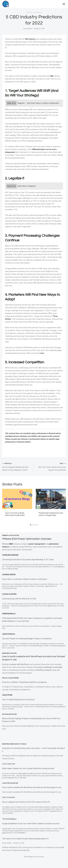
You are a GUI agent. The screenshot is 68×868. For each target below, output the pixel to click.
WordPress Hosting (9, 653)
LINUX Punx (7, 695)
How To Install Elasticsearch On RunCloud (18, 700)
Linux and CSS (9, 764)
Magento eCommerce (34, 13)
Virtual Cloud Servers (10, 678)
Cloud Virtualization (10, 783)
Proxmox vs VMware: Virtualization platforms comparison (24, 682)
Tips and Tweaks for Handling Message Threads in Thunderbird (27, 639)
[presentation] (17, 499)
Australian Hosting (9, 714)
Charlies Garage (10, 555)
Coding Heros (9, 575)
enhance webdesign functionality (49, 667)
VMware (8, 544)
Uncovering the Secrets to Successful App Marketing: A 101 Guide (28, 560)
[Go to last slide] (5, 506)
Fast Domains (8, 797)
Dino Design (8, 843)
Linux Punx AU (9, 634)
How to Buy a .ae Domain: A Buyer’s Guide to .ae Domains (25, 579)
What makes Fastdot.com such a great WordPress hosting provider (28, 768)
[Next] (63, 506)
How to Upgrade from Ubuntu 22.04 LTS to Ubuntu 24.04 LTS (26, 802)
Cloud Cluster (9, 594)
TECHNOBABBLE (9, 819)
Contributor (29, 29)
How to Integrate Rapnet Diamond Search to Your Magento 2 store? (17, 466)
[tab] (30, 525)
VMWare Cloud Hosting (11, 535)
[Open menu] (64, 4)
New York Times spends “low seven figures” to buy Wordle (51, 466)
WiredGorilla (9, 614)
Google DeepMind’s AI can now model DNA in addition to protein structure (31, 824)
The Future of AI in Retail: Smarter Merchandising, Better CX (25, 839)
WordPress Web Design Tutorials (14, 744)
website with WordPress (20, 664)
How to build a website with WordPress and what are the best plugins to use (32, 787)
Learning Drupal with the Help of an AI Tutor (19, 599)
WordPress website (44, 670)
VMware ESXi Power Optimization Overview (29, 539)
